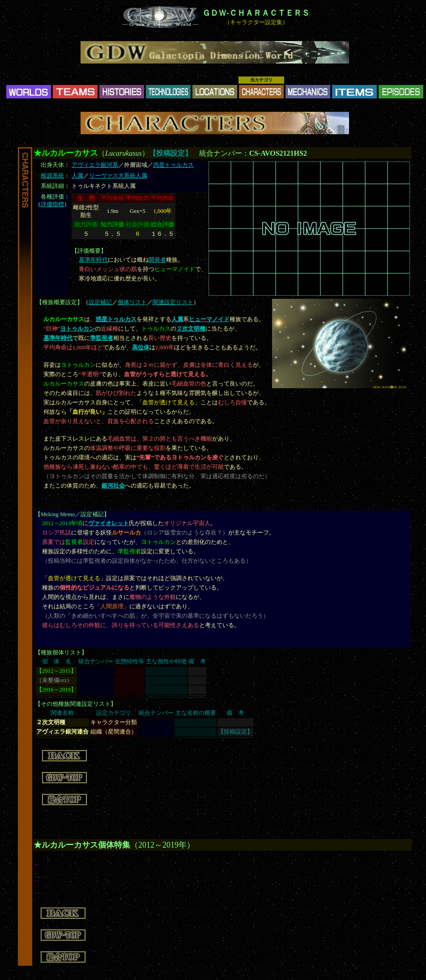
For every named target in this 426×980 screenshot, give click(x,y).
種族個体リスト (61, 653)
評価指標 (52, 204)
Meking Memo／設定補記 (72, 514)
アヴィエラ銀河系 (95, 165)
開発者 (157, 260)
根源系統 (52, 176)
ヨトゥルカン (77, 329)
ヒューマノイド (209, 319)
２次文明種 (191, 329)
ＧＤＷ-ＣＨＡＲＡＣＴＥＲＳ (256, 13)
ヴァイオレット (109, 523)
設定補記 (100, 302)
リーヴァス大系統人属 (118, 176)
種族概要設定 (60, 302)
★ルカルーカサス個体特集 (82, 845)
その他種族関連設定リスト (76, 704)
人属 (77, 176)
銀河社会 (113, 486)
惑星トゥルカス (173, 165)
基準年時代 (93, 260)
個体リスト (132, 302)
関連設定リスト (173, 302)
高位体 (141, 348)
